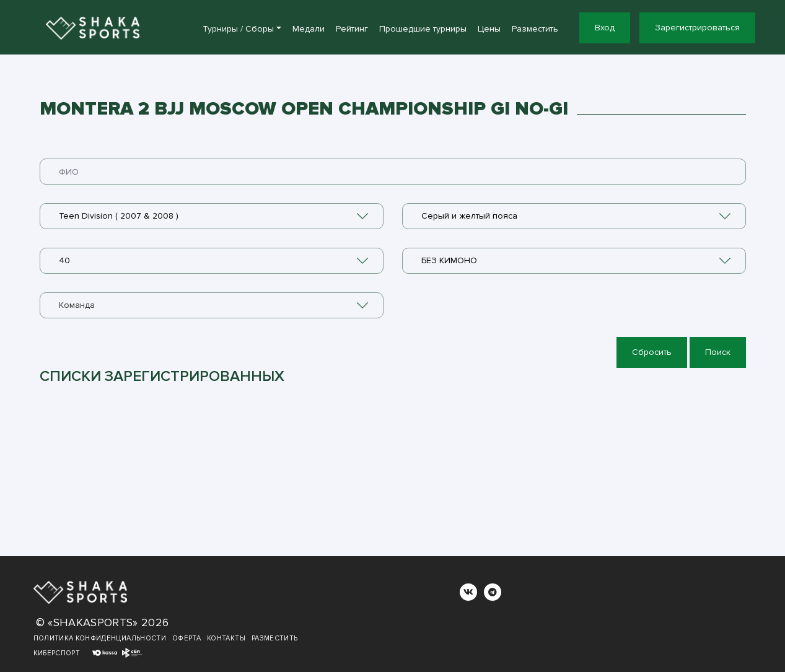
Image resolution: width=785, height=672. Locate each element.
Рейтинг (352, 29)
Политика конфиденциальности (100, 638)
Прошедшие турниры (423, 29)
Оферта (186, 638)
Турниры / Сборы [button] (238, 29)
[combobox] (212, 216)
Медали (309, 29)
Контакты (226, 638)
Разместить (535, 29)
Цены (489, 29)
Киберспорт (57, 653)
